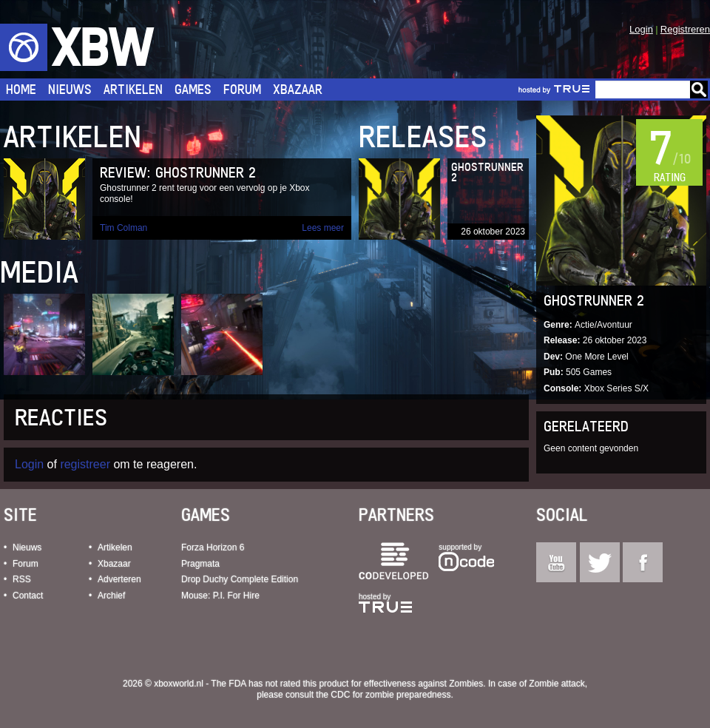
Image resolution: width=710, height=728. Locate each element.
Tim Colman (124, 228)
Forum (242, 89)
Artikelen (133, 89)
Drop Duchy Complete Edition (240, 579)
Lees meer (323, 228)
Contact (28, 596)
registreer (85, 464)
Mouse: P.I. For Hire (220, 596)
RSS (22, 579)
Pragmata (200, 564)
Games (193, 89)
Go (699, 90)
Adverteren (119, 579)
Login (641, 29)
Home (21, 89)
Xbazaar (298, 89)
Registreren (685, 29)
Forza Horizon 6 (213, 547)
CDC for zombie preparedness (390, 695)
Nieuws (70, 89)
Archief (111, 596)
